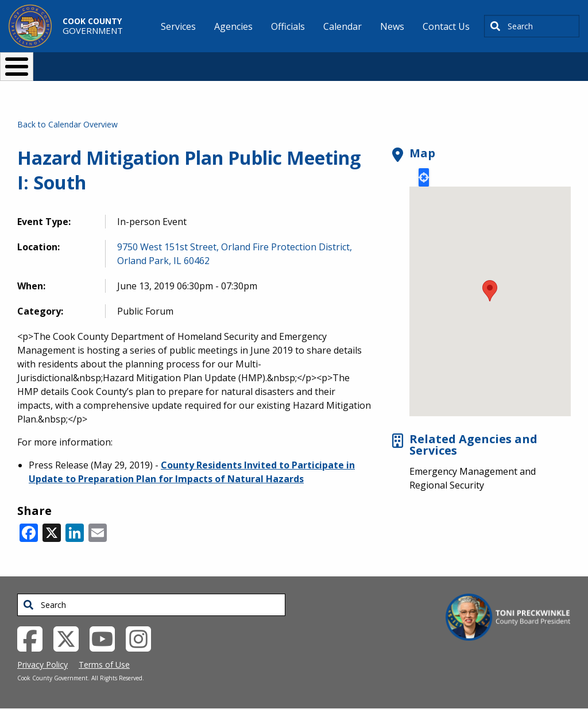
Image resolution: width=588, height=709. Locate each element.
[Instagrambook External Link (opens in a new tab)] (143, 638)
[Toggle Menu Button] (17, 67)
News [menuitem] (392, 26)
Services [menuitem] (178, 26)
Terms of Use (104, 665)
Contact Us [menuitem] (446, 26)
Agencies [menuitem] (233, 26)
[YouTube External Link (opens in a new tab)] (107, 638)
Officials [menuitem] (288, 26)
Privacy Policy (42, 665)
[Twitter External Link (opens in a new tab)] (70, 638)
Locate (424, 177)
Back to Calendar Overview (67, 124)
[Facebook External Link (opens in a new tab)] (34, 638)
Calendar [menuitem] (343, 26)
